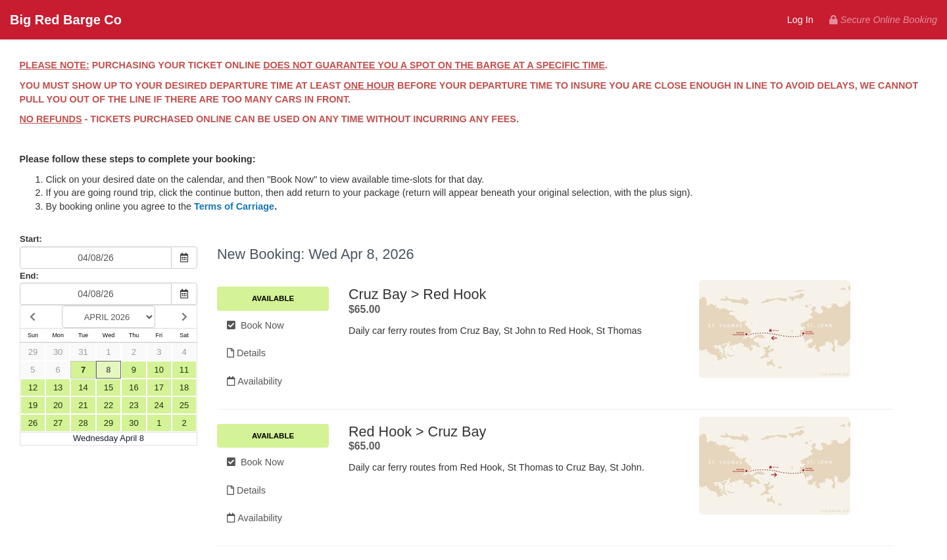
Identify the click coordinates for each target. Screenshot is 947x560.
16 (134, 387)
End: (29, 276)
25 (184, 405)
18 (184, 387)
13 (58, 387)
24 (159, 405)
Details (246, 353)
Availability (255, 381)
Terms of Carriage (234, 206)
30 (58, 352)
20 (58, 405)
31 (83, 352)
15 (109, 387)
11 (184, 370)
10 (159, 370)
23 (134, 405)
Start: (31, 239)
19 (33, 405)
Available (273, 298)
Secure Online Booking (883, 20)
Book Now (255, 325)
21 (83, 405)
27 (58, 423)
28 (83, 423)
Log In (800, 20)
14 (83, 387)
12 (33, 387)
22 (109, 405)
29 (33, 352)
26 (33, 423)
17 (159, 387)
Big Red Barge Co (66, 20)
